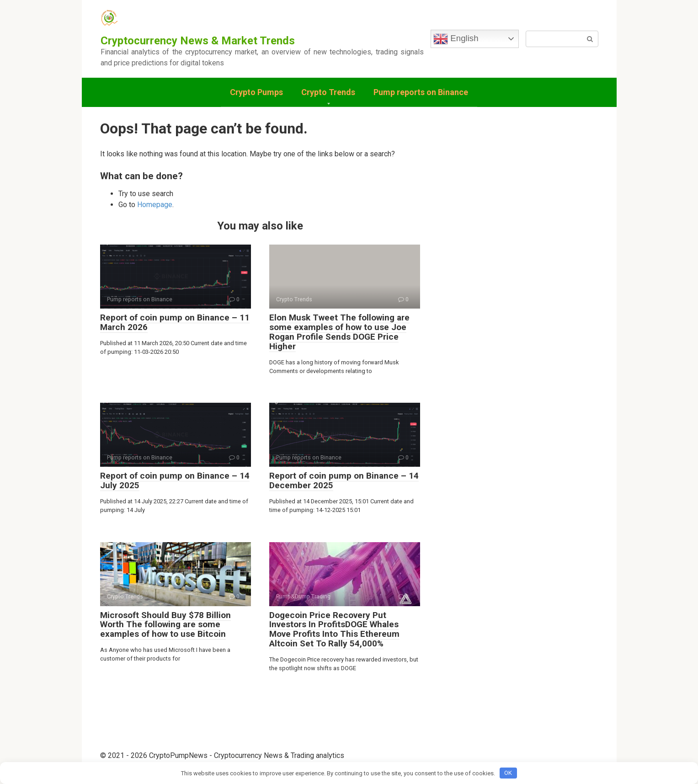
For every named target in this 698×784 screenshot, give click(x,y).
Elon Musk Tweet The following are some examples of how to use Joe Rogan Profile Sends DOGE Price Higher (339, 332)
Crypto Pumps (256, 92)
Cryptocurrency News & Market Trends (198, 41)
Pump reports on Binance (421, 92)
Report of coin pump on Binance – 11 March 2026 (175, 322)
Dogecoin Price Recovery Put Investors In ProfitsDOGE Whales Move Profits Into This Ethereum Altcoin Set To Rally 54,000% (334, 629)
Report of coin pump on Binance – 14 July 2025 (175, 480)
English (456, 39)
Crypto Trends (328, 92)
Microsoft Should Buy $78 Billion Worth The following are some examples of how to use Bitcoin (165, 625)
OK (508, 773)
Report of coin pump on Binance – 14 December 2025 (344, 480)
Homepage (155, 205)
